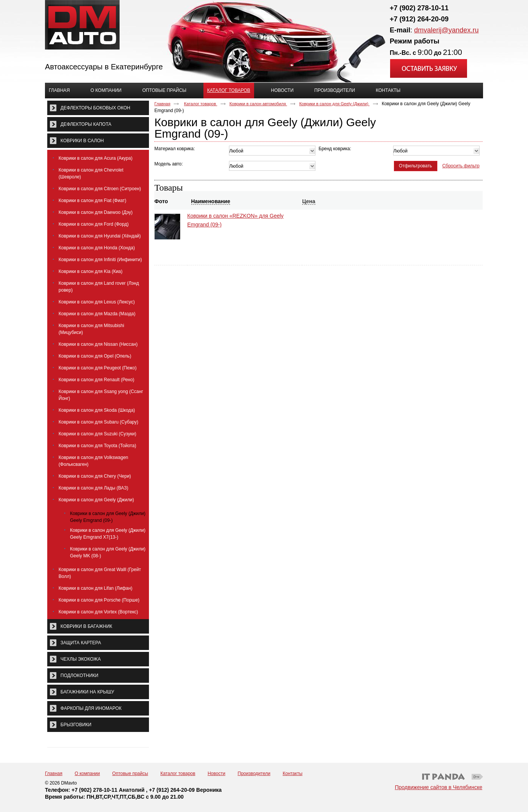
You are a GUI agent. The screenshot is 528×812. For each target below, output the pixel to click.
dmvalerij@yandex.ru (446, 30)
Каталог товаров (229, 90)
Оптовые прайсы (130, 773)
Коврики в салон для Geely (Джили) (334, 104)
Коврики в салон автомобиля (258, 104)
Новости (216, 773)
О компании (87, 773)
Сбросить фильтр (461, 166)
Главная (162, 104)
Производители (254, 773)
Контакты (293, 773)
